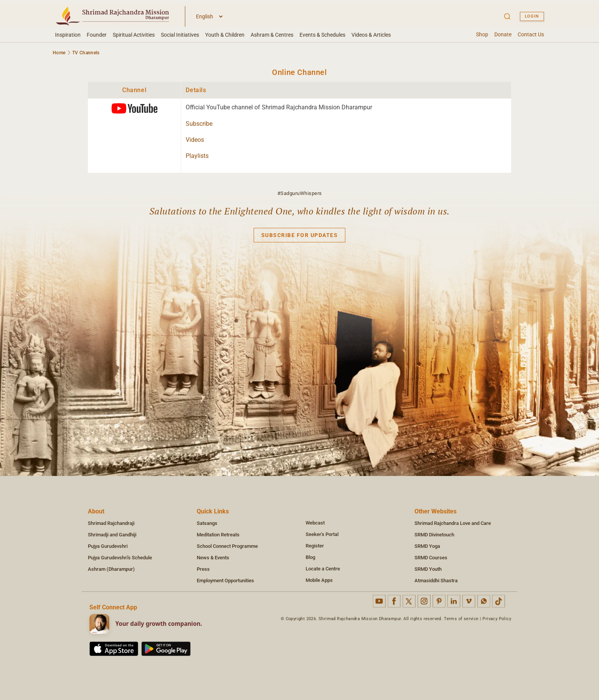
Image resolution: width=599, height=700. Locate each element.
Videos (195, 140)
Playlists (197, 156)
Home (59, 53)
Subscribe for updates (300, 235)
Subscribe (199, 124)
